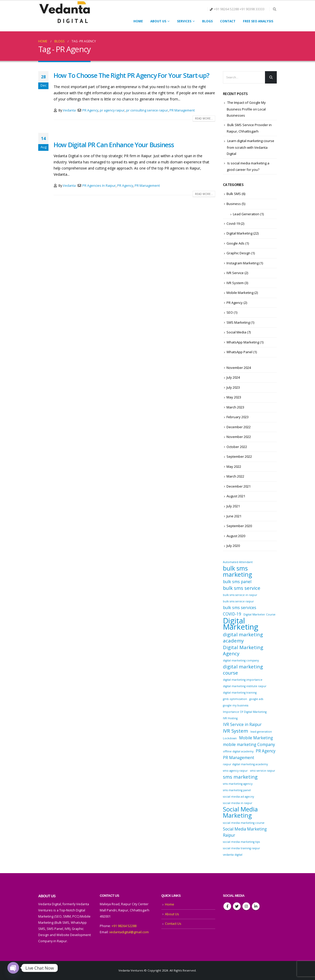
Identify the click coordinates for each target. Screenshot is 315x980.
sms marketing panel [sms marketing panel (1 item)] (237, 790)
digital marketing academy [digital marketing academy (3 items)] (243, 638)
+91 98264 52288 (226, 9)
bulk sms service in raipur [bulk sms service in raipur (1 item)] (240, 595)
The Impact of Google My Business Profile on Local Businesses (246, 109)
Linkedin (256, 906)
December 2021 (239, 486)
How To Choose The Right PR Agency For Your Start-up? (131, 75)
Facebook (227, 906)
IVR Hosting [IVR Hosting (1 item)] (230, 718)
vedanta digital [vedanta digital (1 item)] (233, 855)
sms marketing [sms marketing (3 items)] (240, 777)
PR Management (182, 110)
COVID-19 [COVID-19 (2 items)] (232, 614)
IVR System (235, 283)
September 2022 (239, 456)
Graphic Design (238, 253)
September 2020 (239, 526)
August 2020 (236, 536)
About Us (158, 21)
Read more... (204, 118)
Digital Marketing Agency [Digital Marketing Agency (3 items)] (243, 650)
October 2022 (237, 447)
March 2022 (235, 476)
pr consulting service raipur (147, 110)
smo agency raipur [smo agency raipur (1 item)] (235, 771)
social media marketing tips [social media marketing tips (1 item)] (241, 842)
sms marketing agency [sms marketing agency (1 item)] (238, 784)
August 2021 (236, 496)
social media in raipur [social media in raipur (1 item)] (238, 803)
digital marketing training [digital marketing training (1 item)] (240, 693)
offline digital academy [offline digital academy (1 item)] (238, 751)
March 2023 (235, 407)
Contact (228, 21)
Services (184, 21)
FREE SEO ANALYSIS (258, 21)
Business (234, 204)
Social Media (236, 332)
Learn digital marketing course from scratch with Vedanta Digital (250, 147)
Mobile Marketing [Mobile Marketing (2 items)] (256, 738)
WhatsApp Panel (239, 352)
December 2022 (239, 427)
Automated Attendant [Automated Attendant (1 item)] (238, 562)
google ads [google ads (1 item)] (256, 699)
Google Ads (235, 243)
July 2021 (233, 506)
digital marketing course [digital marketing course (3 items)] (243, 670)
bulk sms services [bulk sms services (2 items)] (240, 608)
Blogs (207, 21)
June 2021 (234, 516)
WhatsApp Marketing (243, 342)
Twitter (237, 906)
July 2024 (233, 377)
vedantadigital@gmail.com (129, 932)
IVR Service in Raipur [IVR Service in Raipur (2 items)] (242, 724)
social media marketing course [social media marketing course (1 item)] (244, 823)
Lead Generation (246, 214)
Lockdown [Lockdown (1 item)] (230, 738)
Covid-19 (233, 223)
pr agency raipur (112, 110)
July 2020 (233, 546)
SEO (230, 312)
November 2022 (239, 437)
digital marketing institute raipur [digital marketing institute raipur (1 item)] (245, 686)
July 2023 (233, 387)
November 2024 (239, 368)
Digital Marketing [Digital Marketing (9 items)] (241, 624)
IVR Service (235, 273)
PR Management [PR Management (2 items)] (239, 758)
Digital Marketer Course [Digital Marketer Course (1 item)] (259, 614)
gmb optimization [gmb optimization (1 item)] (235, 699)
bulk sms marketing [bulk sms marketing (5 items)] (237, 571)
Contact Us (173, 924)
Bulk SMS (234, 194)
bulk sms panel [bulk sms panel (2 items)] (237, 582)
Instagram (246, 906)
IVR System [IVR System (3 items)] (235, 731)
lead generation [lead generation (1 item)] (261, 732)
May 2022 (234, 466)
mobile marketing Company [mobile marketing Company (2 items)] (249, 744)
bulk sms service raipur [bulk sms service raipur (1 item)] (238, 601)
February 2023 (238, 417)
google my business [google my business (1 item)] (236, 705)
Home (138, 21)
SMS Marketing (238, 322)
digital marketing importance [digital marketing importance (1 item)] (243, 680)
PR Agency (90, 110)
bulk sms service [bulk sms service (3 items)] (242, 588)
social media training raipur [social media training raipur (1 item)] (242, 848)
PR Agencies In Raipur (99, 186)
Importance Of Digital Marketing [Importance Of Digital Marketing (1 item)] (245, 712)
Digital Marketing (239, 233)
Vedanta (69, 110)
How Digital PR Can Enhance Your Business (114, 145)
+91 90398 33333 (252, 9)
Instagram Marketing (243, 263)
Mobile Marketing (240, 293)
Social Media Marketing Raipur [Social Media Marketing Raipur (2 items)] (245, 832)
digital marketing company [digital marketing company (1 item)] (241, 660)
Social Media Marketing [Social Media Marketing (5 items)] (240, 812)
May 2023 (234, 397)
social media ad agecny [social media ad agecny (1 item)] (238, 797)
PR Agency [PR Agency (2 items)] (266, 751)
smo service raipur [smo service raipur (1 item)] (263, 771)
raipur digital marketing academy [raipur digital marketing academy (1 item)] (245, 764)
